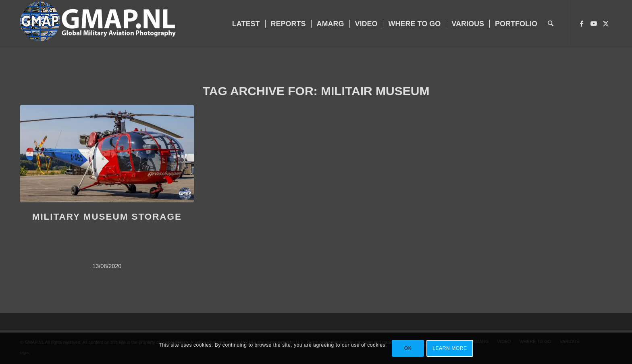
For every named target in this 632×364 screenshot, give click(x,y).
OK (408, 348)
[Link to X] (606, 23)
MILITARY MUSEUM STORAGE (107, 217)
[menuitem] (246, 24)
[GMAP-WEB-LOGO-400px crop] (98, 24)
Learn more (450, 348)
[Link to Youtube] (594, 23)
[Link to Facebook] (582, 23)
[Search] (551, 24)
